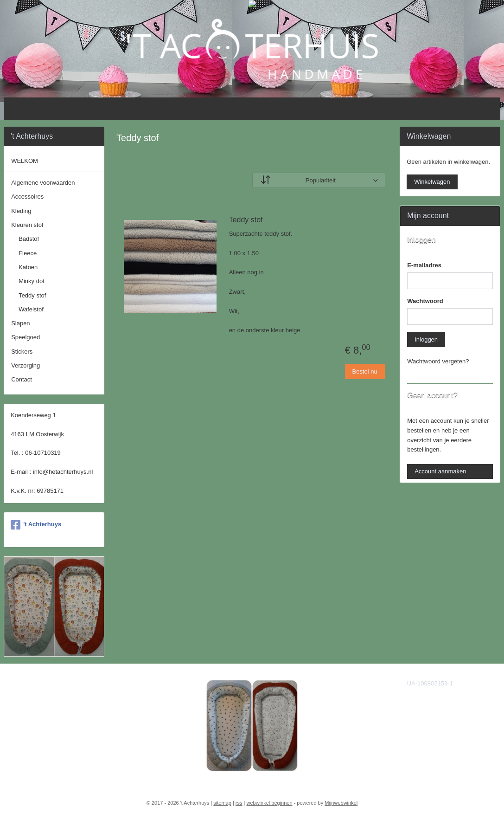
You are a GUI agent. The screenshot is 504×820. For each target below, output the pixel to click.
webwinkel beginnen (270, 803)
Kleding (21, 211)
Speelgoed (26, 337)
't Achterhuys (36, 525)
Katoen (28, 267)
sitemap (222, 803)
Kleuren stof (27, 225)
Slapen (20, 323)
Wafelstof (31, 309)
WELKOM (25, 161)
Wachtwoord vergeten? (438, 361)
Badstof (29, 239)
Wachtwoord (425, 301)
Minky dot (32, 281)
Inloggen (426, 339)
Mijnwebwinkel (341, 803)
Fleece (28, 253)
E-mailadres (424, 265)
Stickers (22, 352)
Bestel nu (364, 371)
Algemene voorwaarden (43, 183)
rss (239, 803)
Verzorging (26, 365)
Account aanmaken (440, 471)
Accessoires (27, 197)
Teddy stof (246, 220)
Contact (22, 379)
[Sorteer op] (319, 180)
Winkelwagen (432, 182)
